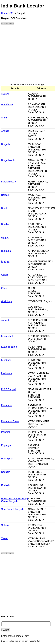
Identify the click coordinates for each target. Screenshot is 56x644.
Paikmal (5, 432)
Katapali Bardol (9, 347)
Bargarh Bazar (9, 182)
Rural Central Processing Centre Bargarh (14, 500)
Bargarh (5, 144)
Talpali (5, 538)
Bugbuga (6, 251)
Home (4, 13)
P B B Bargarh (9, 389)
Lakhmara (6, 373)
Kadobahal (7, 336)
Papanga (6, 445)
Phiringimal (7, 459)
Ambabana (7, 104)
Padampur (7, 405)
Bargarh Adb (8, 160)
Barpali (5, 195)
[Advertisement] (28, 55)
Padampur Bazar (10, 421)
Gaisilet (5, 275)
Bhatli (4, 208)
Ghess (5, 288)
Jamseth (6, 320)
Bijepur (5, 238)
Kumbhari (6, 360)
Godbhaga (7, 301)
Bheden (5, 224)
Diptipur (5, 262)
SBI (12, 13)
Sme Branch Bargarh (12, 509)
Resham (6, 472)
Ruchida (6, 485)
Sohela (5, 525)
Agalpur (5, 94)
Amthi (4, 118)
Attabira (5, 131)
